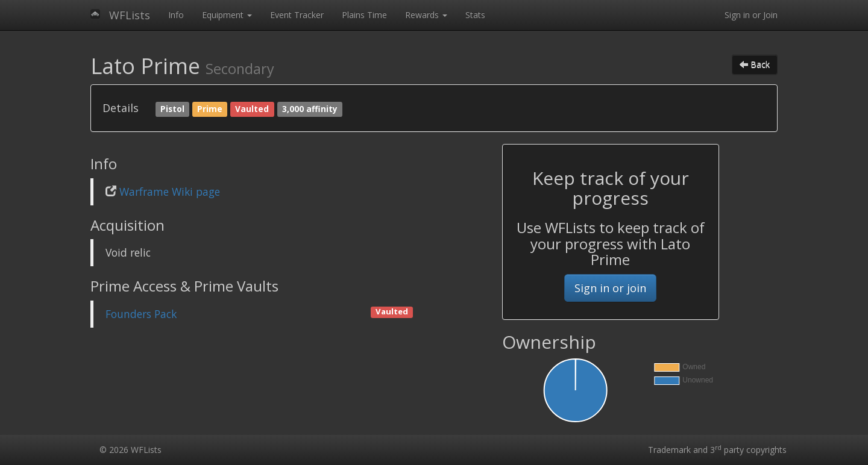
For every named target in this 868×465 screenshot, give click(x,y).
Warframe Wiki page (170, 192)
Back (755, 64)
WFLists (130, 15)
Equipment (227, 15)
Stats (475, 15)
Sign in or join (610, 288)
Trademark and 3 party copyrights (717, 450)
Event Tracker (297, 15)
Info (176, 15)
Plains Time (364, 15)
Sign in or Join (751, 15)
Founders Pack (141, 314)
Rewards (426, 15)
